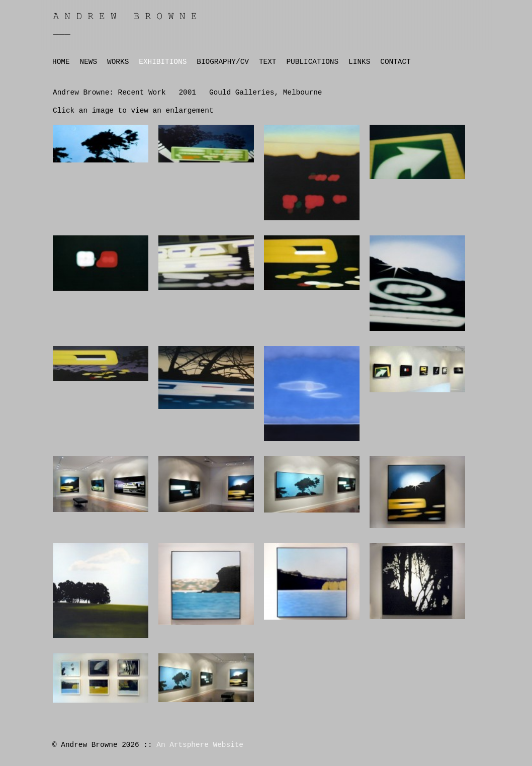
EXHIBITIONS (163, 62)
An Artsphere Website (200, 745)
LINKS (359, 62)
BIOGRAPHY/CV (223, 62)
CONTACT (395, 62)
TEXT (268, 62)
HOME (61, 62)
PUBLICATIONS (312, 62)
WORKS (118, 62)
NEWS (89, 62)
